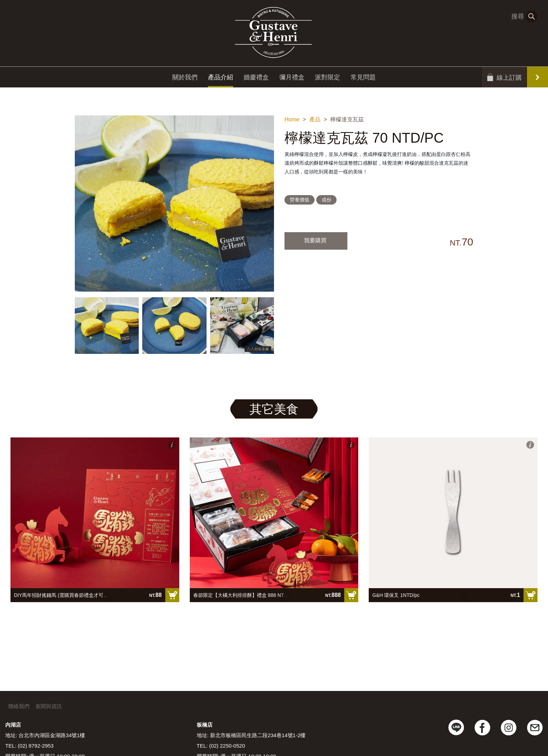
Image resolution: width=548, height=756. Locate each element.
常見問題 (363, 79)
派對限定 (327, 79)
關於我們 (185, 79)
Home (292, 119)
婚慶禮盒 (256, 79)
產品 (315, 119)
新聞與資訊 (49, 706)
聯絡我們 (19, 706)
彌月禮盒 (292, 79)
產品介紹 (221, 79)
